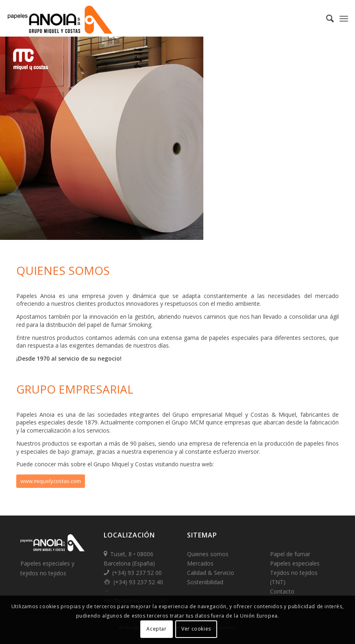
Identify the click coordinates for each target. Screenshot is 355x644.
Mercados (200, 563)
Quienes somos (208, 554)
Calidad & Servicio (211, 573)
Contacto (282, 591)
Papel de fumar (290, 554)
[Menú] (344, 18)
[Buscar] (326, 18)
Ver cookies (196, 629)
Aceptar (156, 629)
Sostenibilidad (205, 582)
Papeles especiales (295, 563)
